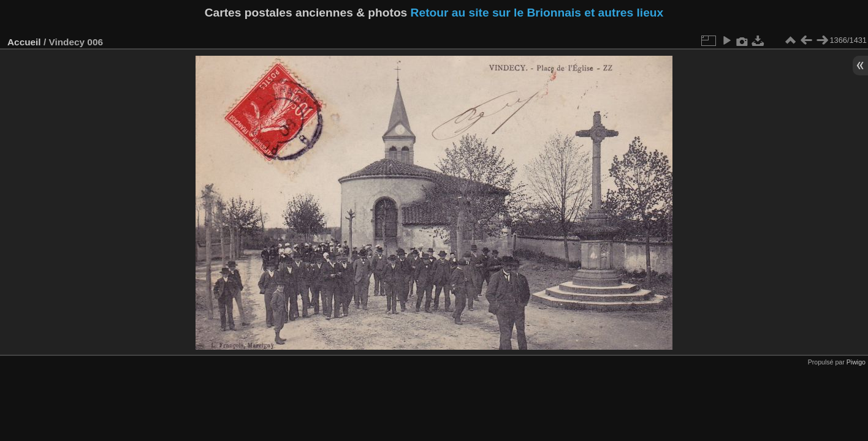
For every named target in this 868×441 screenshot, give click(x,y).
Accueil (24, 42)
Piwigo (856, 362)
